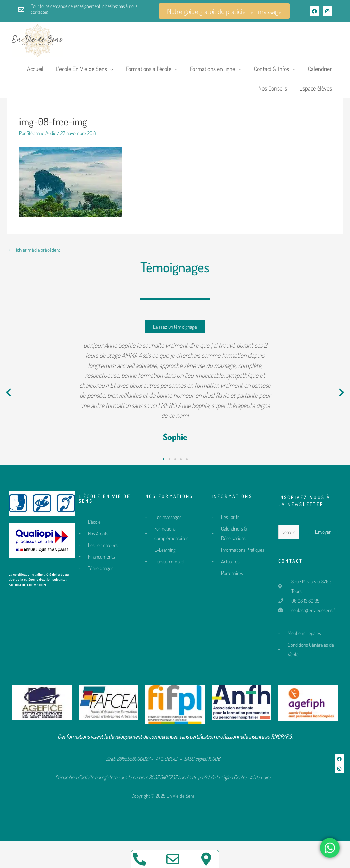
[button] (9, 419)
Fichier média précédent (34, 277)
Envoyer (323, 558)
